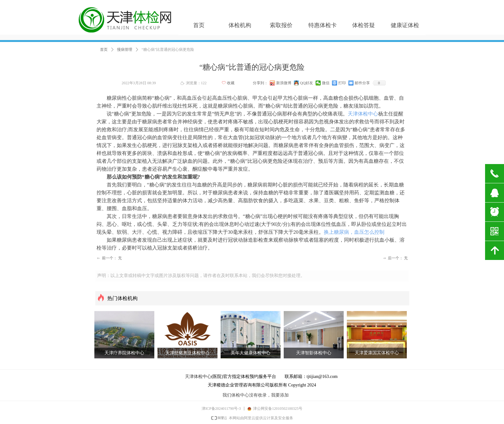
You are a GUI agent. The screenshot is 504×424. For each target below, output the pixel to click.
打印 (342, 83)
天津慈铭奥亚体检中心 (187, 353)
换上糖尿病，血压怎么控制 (354, 232)
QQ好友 (307, 83)
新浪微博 (284, 83)
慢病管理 (125, 50)
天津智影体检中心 (314, 353)
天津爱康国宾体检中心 (377, 353)
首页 (104, 50)
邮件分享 (362, 83)
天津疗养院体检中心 (124, 353)
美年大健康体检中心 (251, 353)
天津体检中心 (363, 114)
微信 (326, 83)
